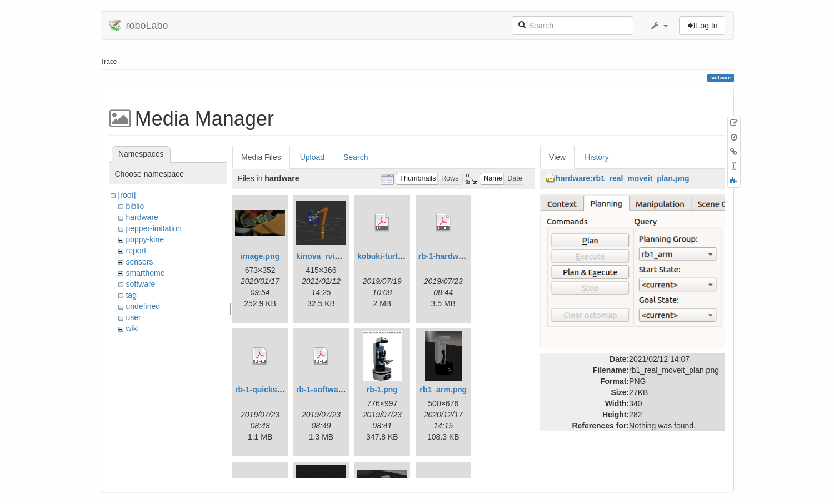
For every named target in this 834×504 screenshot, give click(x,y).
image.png (260, 256)
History (597, 157)
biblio (135, 206)
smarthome (145, 273)
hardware (142, 217)
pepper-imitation (153, 228)
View (557, 157)
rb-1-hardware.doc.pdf (460, 256)
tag (131, 295)
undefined (143, 306)
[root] (127, 195)
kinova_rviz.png (326, 256)
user (133, 317)
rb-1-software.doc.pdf (336, 390)
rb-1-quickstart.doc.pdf (277, 390)
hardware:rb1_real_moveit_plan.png (622, 178)
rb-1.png (382, 390)
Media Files (261, 157)
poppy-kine (145, 239)
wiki (132, 328)
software (140, 284)
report (136, 251)
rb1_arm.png (443, 390)
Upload (312, 157)
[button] (659, 26)
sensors (139, 262)
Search (356, 157)
